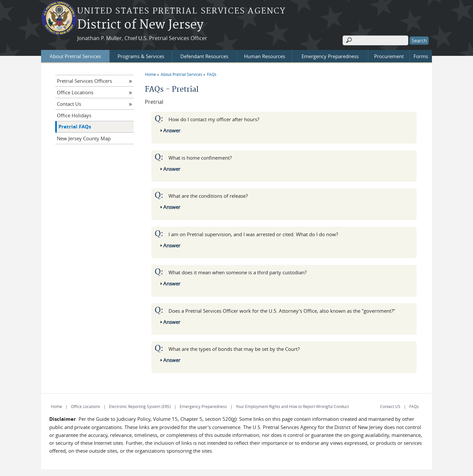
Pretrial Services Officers (84, 81)
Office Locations (75, 92)
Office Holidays (74, 115)
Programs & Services (141, 56)
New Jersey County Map (84, 138)
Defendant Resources (204, 56)
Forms (421, 56)
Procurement (389, 56)
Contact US (390, 406)
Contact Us (69, 104)
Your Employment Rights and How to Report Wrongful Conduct (292, 406)
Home (150, 74)
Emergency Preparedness (330, 56)
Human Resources (265, 56)
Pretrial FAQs (75, 127)
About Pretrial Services (75, 56)
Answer (172, 130)
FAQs (212, 74)
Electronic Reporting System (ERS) (140, 406)
